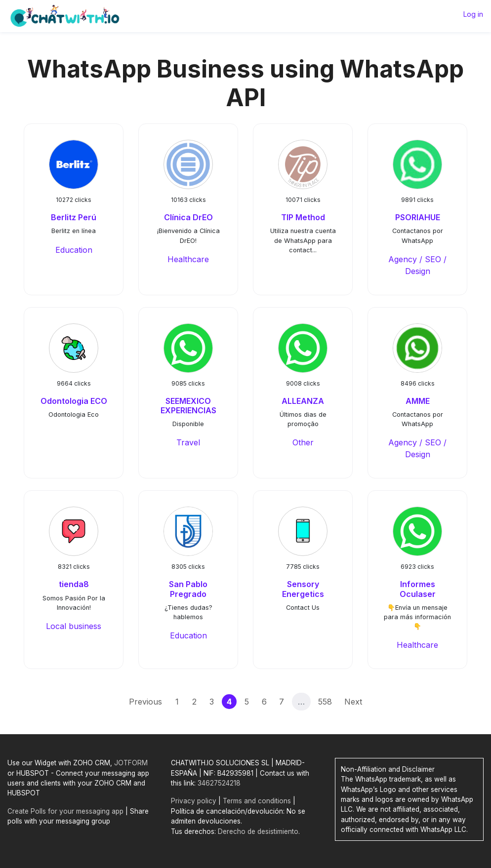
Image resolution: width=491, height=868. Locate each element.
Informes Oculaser (418, 589)
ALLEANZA (303, 401)
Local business (74, 626)
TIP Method (303, 217)
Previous (145, 702)
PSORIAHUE (418, 217)
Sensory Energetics (303, 589)
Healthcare (188, 259)
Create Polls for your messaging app (65, 811)
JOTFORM (131, 763)
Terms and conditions (257, 801)
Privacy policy (194, 801)
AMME (418, 401)
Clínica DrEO (188, 217)
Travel (188, 442)
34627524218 (219, 783)
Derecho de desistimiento (258, 831)
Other (303, 442)
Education (74, 250)
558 (325, 702)
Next (353, 702)
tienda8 (74, 584)
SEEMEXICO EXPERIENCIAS (188, 406)
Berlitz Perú (74, 217)
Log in (473, 14)
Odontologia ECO (74, 401)
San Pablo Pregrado (188, 589)
